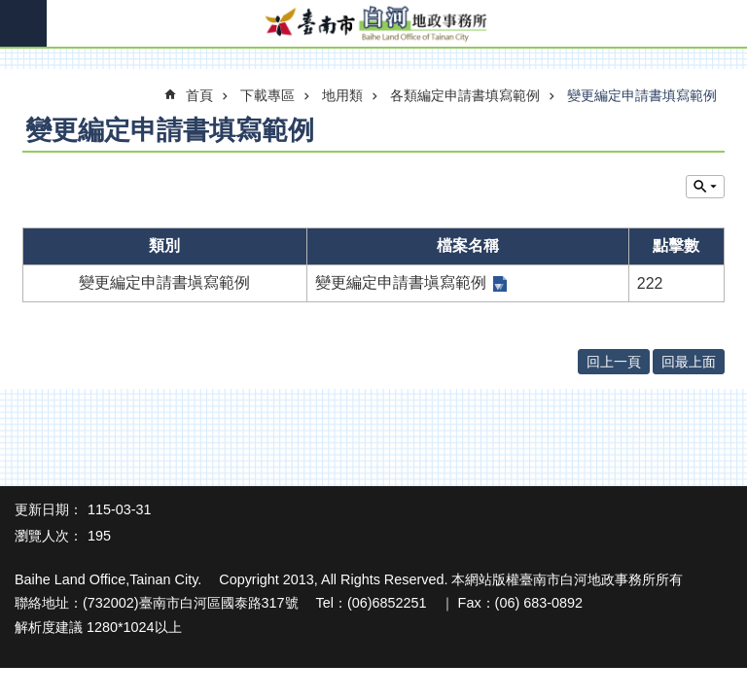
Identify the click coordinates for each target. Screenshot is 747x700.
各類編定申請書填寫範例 (465, 95)
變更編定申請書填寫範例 (642, 95)
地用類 (342, 95)
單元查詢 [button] (705, 187)
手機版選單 (23, 23)
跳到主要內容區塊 (10, 10)
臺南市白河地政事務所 (373, 24)
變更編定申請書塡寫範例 (401, 282)
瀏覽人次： (49, 536)
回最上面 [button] (689, 362)
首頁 (199, 95)
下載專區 (267, 95)
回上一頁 (614, 362)
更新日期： (49, 509)
